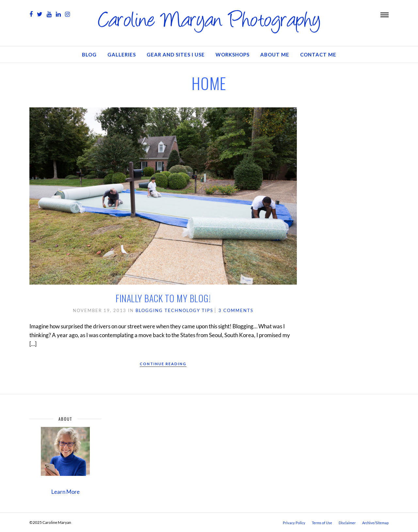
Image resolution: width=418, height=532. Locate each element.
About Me (275, 55)
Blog (89, 55)
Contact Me (318, 55)
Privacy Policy (294, 523)
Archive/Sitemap (375, 523)
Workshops (233, 55)
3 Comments (236, 310)
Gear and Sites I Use (176, 55)
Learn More (65, 492)
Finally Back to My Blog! (163, 298)
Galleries (122, 55)
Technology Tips (189, 310)
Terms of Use (322, 523)
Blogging (149, 310)
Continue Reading (163, 364)
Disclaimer (347, 523)
